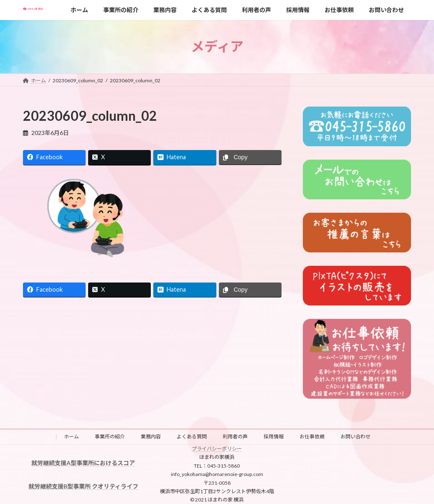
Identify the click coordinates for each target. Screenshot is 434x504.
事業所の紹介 (110, 437)
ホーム (71, 437)
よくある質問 (192, 437)
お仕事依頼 (312, 437)
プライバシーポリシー (217, 449)
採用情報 (274, 437)
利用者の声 (235, 437)
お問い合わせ (355, 437)
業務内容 (151, 437)
